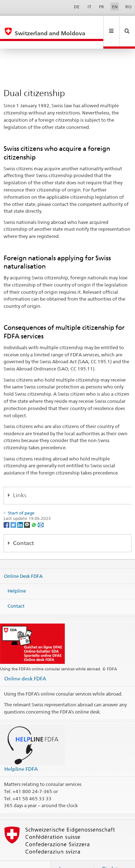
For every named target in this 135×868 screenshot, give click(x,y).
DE (77, 7)
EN (115, 7)
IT (89, 7)
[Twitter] (14, 509)
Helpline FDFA (21, 753)
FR (102, 7)
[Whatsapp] (34, 509)
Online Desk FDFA (23, 561)
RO (128, 7)
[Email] (41, 509)
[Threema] (28, 509)
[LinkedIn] (21, 509)
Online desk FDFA (25, 663)
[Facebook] (7, 509)
